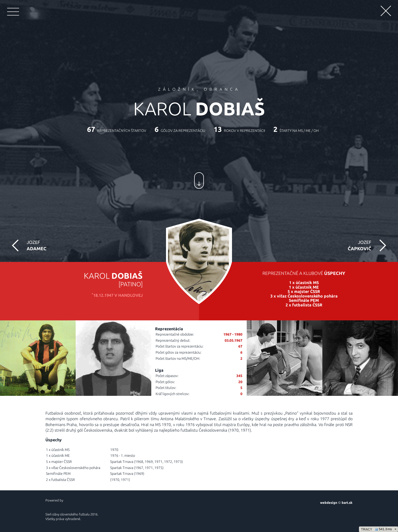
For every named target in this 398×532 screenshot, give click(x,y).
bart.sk (347, 503)
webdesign (329, 503)
